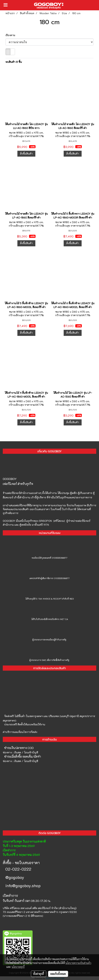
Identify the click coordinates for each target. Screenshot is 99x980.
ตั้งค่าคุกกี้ (39, 974)
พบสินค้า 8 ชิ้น (14, 62)
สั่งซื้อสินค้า (26, 154)
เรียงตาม (11, 35)
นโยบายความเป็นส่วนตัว (78, 963)
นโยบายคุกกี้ (18, 967)
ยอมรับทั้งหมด (58, 974)
